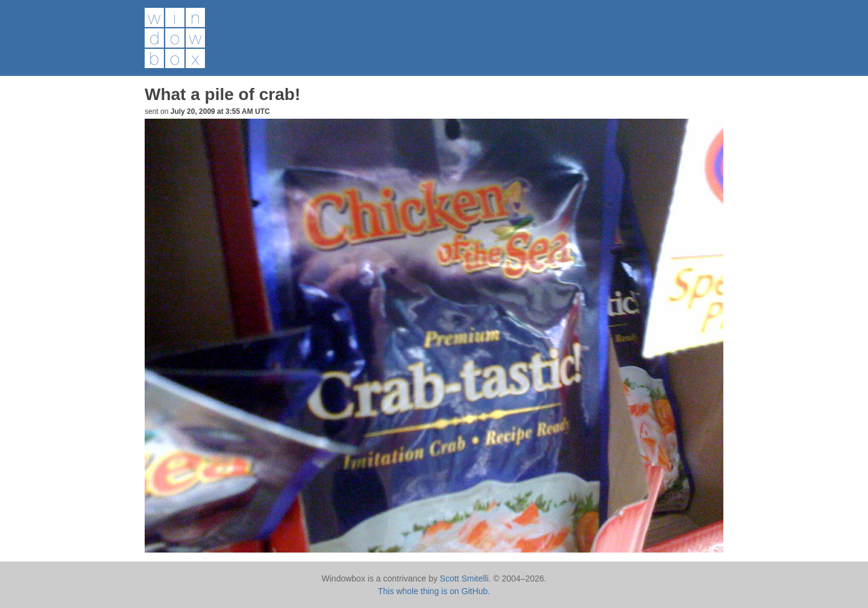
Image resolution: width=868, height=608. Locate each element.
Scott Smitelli (464, 578)
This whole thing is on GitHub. (434, 591)
